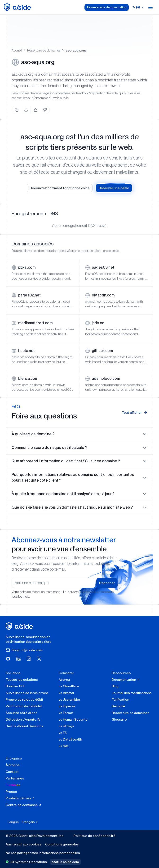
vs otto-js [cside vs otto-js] (66, 726)
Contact (12, 772)
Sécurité (118, 706)
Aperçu (64, 680)
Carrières (13, 785)
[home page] (18, 7)
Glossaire (119, 719)
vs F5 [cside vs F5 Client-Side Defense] (63, 733)
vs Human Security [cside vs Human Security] (73, 719)
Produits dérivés (20, 798)
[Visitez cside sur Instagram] (29, 659)
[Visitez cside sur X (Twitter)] (39, 659)
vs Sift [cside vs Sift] (64, 746)
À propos (13, 765)
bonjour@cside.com (24, 650)
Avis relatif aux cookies (24, 844)
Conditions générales (62, 844)
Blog (115, 686)
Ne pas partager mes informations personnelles (43, 853)
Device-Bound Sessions (24, 726)
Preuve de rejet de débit (24, 699)
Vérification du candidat (24, 706)
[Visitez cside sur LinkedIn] (18, 659)
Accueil (17, 50)
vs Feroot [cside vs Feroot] (66, 713)
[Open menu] (150, 7)
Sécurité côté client (21, 713)
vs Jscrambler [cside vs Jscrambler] (69, 699)
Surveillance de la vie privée (27, 693)
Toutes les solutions (22, 680)
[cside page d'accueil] (20, 626)
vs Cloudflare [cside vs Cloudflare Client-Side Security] (69, 686)
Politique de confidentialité (95, 836)
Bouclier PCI (15, 686)
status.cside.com (65, 862)
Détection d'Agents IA (23, 719)
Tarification (120, 699)
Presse (11, 792)
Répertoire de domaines (44, 50)
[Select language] (138, 7)
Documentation (126, 680)
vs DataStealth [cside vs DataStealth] (70, 739)
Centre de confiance (24, 805)
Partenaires (15, 778)
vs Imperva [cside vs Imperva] (67, 706)
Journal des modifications (132, 693)
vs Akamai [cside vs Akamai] (66, 693)
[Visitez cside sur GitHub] (8, 659)
